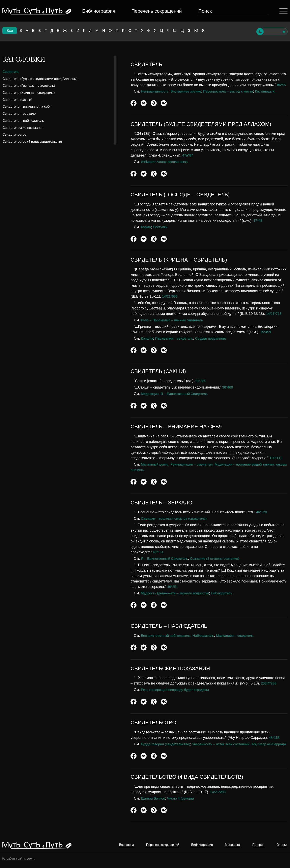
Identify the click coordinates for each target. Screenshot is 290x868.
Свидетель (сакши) (18, 100)
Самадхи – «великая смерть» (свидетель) (176, 519)
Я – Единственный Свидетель (187, 394)
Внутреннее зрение (189, 91)
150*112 (276, 458)
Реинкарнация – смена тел (195, 464)
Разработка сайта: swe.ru (19, 859)
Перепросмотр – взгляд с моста (234, 91)
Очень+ (281, 845)
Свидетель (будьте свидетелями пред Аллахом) (43, 79)
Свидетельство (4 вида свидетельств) (34, 141)
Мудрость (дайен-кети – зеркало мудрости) (177, 593)
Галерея (256, 845)
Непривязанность (156, 91)
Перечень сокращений (156, 11)
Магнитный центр (156, 464)
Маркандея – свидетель (241, 636)
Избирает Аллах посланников (166, 162)
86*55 (282, 85)
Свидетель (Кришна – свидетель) (30, 93)
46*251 (173, 587)
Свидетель (11, 72)
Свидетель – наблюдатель (25, 121)
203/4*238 (269, 683)
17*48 (258, 221)
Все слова (112, 845)
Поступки (161, 227)
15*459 (266, 332)
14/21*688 (170, 296)
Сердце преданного (215, 338)
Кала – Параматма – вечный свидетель (174, 320)
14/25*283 (218, 797)
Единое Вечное (154, 804)
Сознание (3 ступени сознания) (220, 559)
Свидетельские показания (24, 128)
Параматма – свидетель (176, 338)
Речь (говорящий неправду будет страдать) (177, 690)
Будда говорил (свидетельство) (167, 744)
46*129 (262, 512)
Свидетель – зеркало (20, 113)
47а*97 (188, 155)
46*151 (158, 552)
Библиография (98, 11)
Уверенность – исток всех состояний (226, 744)
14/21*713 (274, 314)
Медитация (150, 394)
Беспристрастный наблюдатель (168, 636)
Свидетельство (15, 134)
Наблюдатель (227, 593)
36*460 (228, 387)
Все (10, 31)
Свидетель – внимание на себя (29, 106)
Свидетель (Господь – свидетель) (31, 86)
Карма (146, 227)
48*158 (275, 738)
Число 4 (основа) (183, 804)
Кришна (148, 338)
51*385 (201, 381)
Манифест (228, 845)
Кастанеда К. (273, 91)
